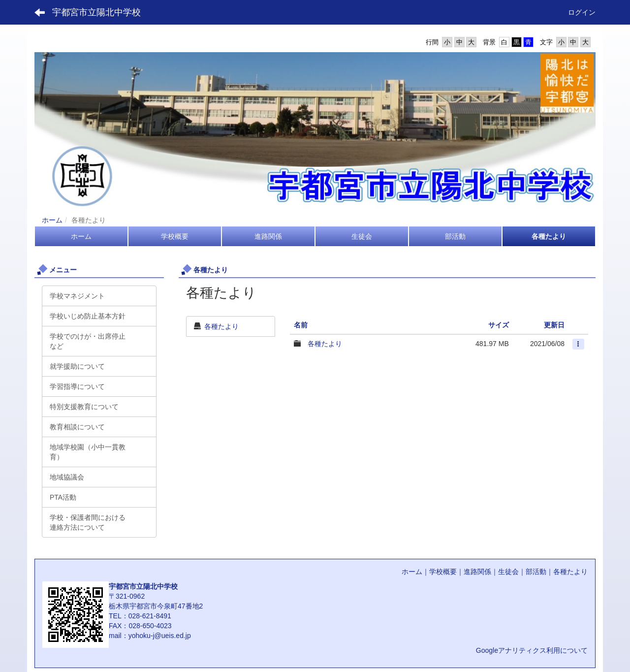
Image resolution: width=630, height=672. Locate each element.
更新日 (554, 325)
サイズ (499, 325)
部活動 (536, 572)
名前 (301, 325)
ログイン (582, 12)
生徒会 (508, 572)
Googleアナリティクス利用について (532, 650)
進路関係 (477, 572)
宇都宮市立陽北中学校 (96, 12)
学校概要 (443, 572)
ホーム (52, 220)
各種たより (221, 326)
